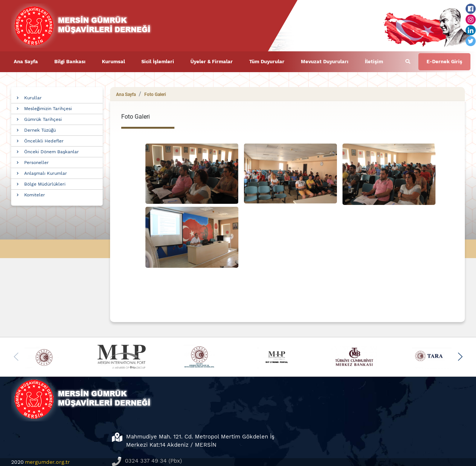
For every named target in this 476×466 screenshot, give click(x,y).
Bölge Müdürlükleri (45, 184)
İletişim (374, 62)
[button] (460, 357)
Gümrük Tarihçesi (43, 119)
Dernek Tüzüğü (40, 130)
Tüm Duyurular (267, 62)
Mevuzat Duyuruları (325, 62)
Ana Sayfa (26, 62)
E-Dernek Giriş (444, 62)
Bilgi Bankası (70, 62)
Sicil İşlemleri (158, 62)
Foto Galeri (155, 94)
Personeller (36, 163)
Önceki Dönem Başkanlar (52, 152)
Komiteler (35, 195)
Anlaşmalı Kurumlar (46, 173)
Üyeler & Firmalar (212, 62)
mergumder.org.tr (47, 462)
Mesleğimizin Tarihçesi (48, 109)
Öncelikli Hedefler (44, 141)
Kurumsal (113, 62)
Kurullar (33, 98)
